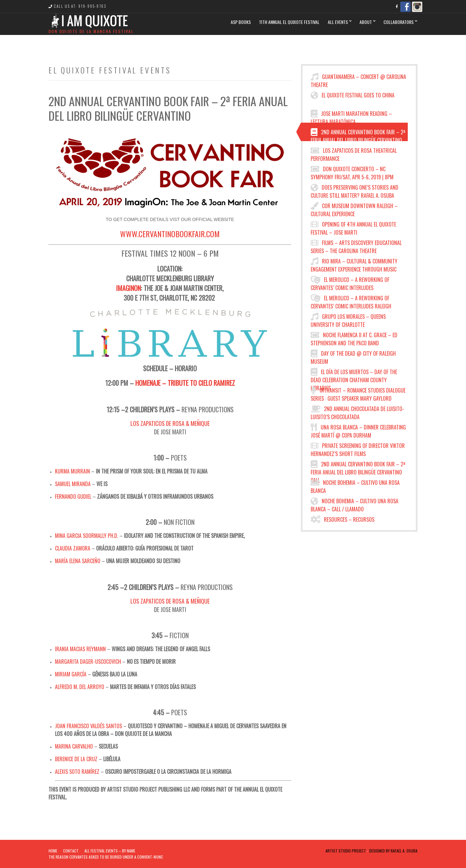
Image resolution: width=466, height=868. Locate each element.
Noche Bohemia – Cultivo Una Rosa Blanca (355, 485)
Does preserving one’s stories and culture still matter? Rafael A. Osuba (355, 190)
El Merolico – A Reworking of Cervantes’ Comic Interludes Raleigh (351, 301)
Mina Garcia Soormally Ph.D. (87, 536)
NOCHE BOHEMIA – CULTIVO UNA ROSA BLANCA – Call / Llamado (355, 504)
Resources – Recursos (343, 519)
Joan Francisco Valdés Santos (89, 726)
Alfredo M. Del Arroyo (80, 687)
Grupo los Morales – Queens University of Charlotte (348, 319)
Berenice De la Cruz (76, 759)
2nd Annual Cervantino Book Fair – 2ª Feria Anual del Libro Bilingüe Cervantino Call (358, 467)
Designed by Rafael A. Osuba (393, 851)
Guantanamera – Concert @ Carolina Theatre (358, 79)
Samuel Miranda (73, 484)
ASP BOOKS (241, 22)
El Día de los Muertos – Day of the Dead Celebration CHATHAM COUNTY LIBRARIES (354, 374)
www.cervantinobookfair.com (170, 234)
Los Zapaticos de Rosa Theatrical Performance (354, 153)
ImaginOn (128, 288)
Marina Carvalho (74, 746)
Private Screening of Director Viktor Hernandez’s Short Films (358, 448)
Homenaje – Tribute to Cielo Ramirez (185, 383)
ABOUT (366, 22)
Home (53, 851)
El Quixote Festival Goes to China (353, 95)
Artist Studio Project (346, 851)
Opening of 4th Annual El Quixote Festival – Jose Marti (353, 227)
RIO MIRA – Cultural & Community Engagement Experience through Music (354, 264)
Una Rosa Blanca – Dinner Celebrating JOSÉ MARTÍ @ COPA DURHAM (358, 430)
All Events (338, 22)
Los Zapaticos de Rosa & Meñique (170, 423)
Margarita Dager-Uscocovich (88, 662)
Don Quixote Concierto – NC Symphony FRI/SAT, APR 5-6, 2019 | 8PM (352, 172)
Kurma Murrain (72, 471)
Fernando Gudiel (73, 496)
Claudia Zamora (73, 548)
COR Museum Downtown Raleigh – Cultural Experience (354, 208)
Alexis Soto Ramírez (77, 772)
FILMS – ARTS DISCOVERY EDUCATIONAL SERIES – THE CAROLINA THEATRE (356, 245)
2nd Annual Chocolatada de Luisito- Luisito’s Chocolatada (357, 411)
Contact (71, 851)
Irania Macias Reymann (80, 649)
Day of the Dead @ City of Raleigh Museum (353, 356)
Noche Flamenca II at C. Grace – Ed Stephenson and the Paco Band (354, 338)
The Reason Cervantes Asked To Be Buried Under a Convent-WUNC (106, 857)
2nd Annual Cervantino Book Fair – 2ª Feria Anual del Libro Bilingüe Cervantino (358, 135)
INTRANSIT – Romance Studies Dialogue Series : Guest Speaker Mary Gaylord (358, 393)
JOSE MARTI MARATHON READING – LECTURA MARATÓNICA (351, 116)
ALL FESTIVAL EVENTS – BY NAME (110, 851)
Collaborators (399, 22)
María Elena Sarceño (78, 561)
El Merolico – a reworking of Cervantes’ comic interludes (350, 282)
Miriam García (71, 674)
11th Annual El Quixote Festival (289, 22)
